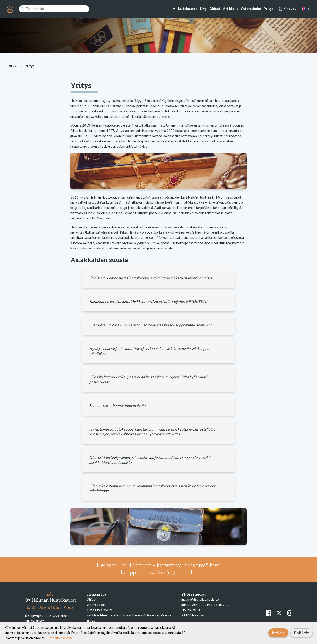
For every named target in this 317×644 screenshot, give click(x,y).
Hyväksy (278, 632)
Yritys (269, 9)
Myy (203, 9)
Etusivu (12, 66)
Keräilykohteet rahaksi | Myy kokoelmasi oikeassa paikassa (129, 615)
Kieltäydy (301, 632)
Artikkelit (230, 9)
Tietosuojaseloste (100, 610)
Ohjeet (215, 9)
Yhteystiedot (251, 9)
